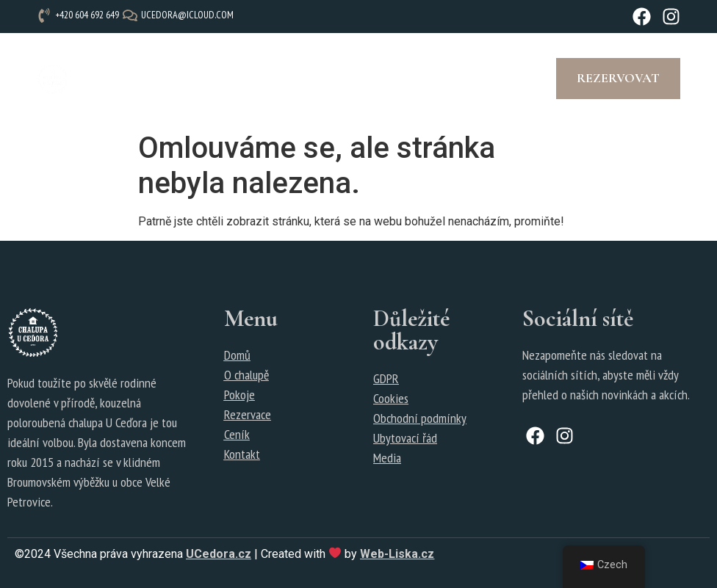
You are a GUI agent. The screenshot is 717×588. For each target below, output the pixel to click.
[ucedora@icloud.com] (180, 15)
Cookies (391, 398)
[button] (309, 79)
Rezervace (248, 414)
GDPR (386, 378)
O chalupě (246, 375)
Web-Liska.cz (397, 554)
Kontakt (242, 454)
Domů (237, 355)
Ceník (237, 434)
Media (387, 458)
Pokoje (239, 395)
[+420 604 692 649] (80, 15)
